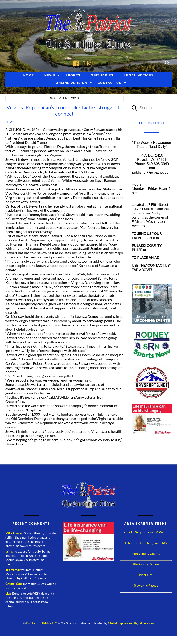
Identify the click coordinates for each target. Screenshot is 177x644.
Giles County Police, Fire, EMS (146, 547)
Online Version (71, 87)
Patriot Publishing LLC (42, 627)
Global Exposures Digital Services (131, 627)
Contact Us (110, 87)
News (50, 79)
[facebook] (77, 67)
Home (29, 79)
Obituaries (102, 79)
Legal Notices (139, 79)
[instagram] (91, 67)
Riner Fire (146, 579)
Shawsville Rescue (146, 589)
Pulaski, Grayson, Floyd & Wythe (146, 536)
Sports (73, 79)
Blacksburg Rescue (146, 568)
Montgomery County (146, 558)
